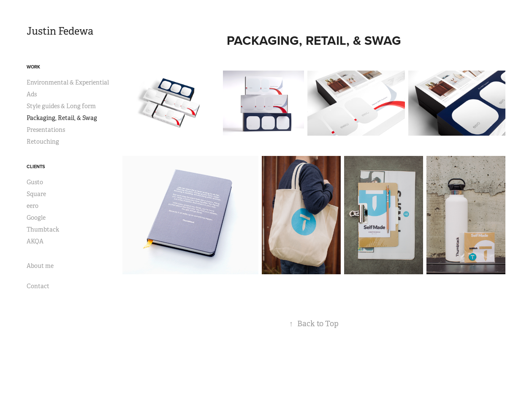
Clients (36, 167)
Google (36, 218)
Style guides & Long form (61, 106)
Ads (32, 94)
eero (33, 206)
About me (40, 266)
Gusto (35, 182)
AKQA (35, 241)
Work (33, 67)
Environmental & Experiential (68, 82)
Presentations (46, 130)
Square (36, 194)
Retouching (43, 142)
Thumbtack (43, 229)
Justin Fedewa (60, 31)
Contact (38, 286)
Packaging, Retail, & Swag (62, 118)
